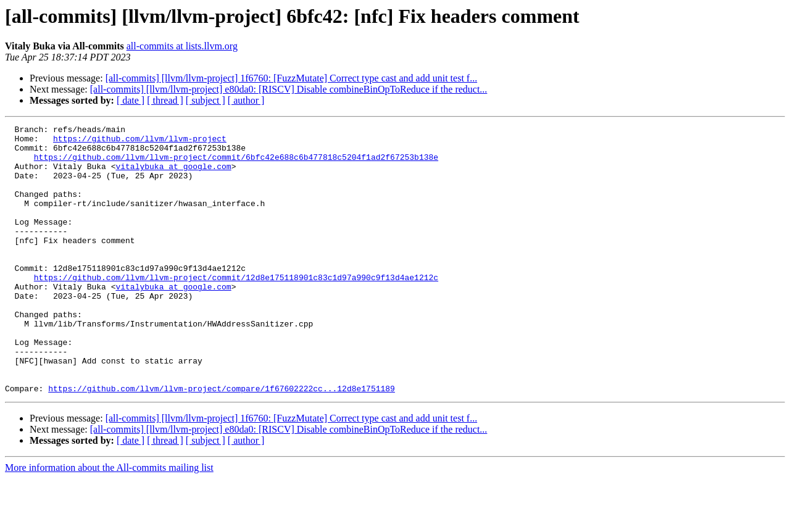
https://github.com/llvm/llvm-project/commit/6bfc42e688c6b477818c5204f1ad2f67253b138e (236, 164)
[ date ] (131, 100)
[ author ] (246, 100)
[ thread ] (165, 100)
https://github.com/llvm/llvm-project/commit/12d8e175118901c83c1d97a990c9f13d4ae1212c (236, 309)
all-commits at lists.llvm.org (182, 46)
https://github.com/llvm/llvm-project (140, 142)
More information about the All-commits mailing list (109, 521)
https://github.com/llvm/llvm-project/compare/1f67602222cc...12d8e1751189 (222, 442)
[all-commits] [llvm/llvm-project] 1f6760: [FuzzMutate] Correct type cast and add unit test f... (292, 78)
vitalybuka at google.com (173, 175)
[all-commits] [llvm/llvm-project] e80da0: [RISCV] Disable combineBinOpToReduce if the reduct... (289, 89)
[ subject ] (206, 100)
